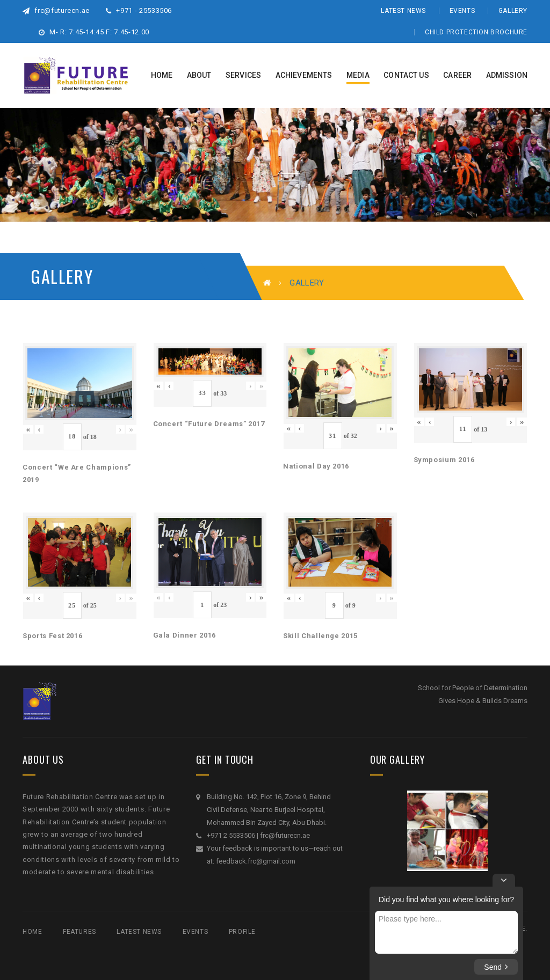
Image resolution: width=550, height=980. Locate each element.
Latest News (403, 11)
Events (462, 11)
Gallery (513, 11)
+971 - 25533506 (139, 10)
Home (32, 932)
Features (79, 932)
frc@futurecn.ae (56, 10)
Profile (242, 932)
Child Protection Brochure (476, 32)
